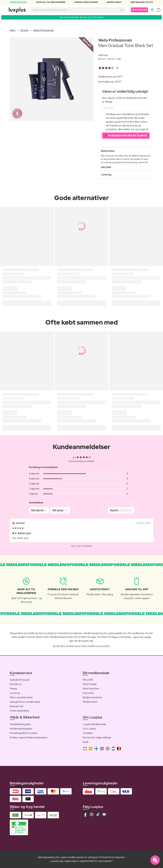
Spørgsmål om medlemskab (25, 702)
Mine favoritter (91, 689)
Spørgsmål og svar (20, 680)
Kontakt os (16, 684)
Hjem (13, 30)
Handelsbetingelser (20, 724)
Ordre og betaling (19, 711)
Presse (13, 689)
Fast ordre (88, 693)
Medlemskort (90, 702)
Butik (86, 742)
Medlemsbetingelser (21, 729)
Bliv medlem (139, 10)
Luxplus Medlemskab (94, 724)
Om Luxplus (89, 729)
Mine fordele (90, 684)
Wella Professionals (44, 30)
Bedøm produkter (93, 697)
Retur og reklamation (21, 697)
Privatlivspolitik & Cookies (24, 733)
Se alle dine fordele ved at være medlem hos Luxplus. (82, 646)
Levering (15, 693)
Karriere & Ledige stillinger (97, 737)
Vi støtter (88, 733)
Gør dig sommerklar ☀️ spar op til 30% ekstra (82, 17)
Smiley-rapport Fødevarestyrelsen (29, 737)
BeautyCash (17, 706)
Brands (24, 30)
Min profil (88, 680)
